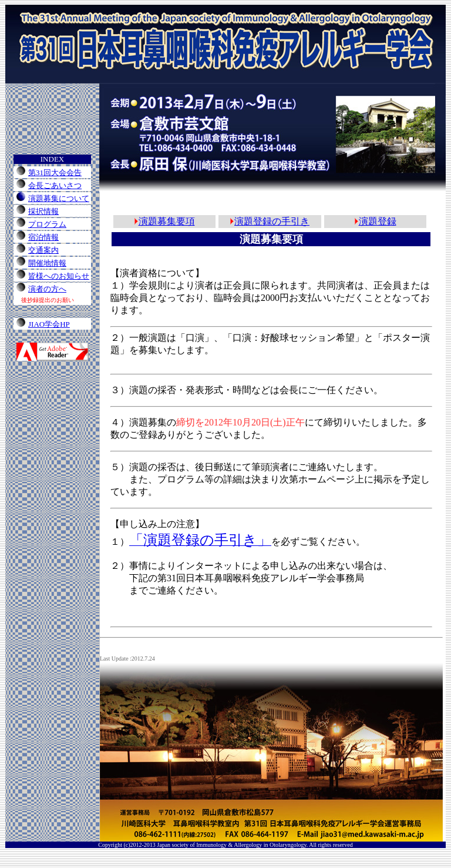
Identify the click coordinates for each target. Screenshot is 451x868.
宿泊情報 (43, 237)
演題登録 (378, 221)
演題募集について (59, 198)
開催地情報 (47, 263)
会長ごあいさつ (55, 185)
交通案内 (43, 250)
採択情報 (43, 211)
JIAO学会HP (49, 324)
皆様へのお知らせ (59, 276)
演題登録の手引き (272, 221)
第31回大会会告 (55, 172)
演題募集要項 (167, 221)
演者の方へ (47, 289)
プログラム (47, 224)
